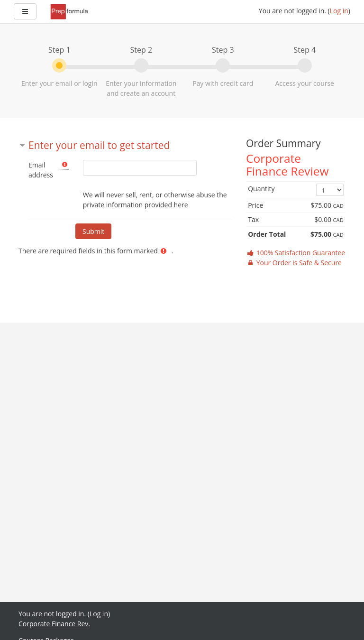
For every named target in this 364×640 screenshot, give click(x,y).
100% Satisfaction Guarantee (296, 253)
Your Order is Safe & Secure (294, 263)
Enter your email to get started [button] (99, 145)
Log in (339, 11)
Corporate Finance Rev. (54, 624)
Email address (41, 170)
